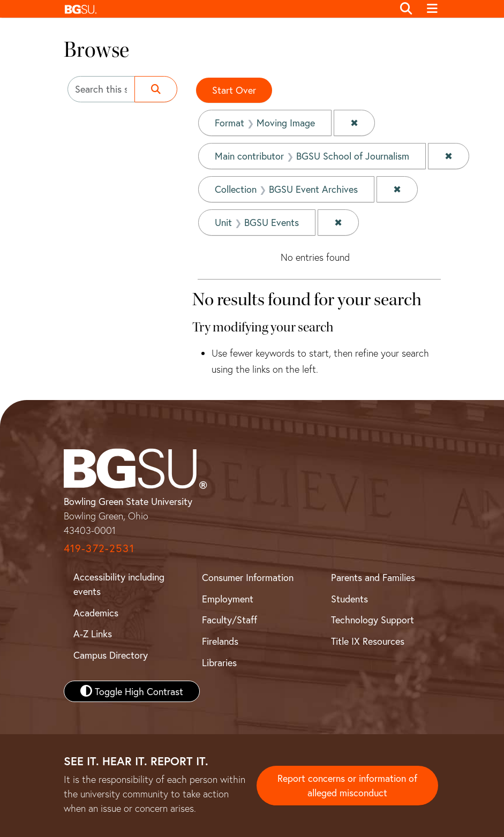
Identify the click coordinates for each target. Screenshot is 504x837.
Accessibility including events (119, 584)
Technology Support (373, 620)
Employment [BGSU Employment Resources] (228, 599)
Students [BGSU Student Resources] (349, 599)
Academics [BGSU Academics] (96, 613)
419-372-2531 (99, 548)
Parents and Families (373, 577)
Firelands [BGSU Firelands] (220, 641)
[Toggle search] (407, 9)
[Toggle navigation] (432, 9)
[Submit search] (156, 89)
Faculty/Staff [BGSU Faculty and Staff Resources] (230, 620)
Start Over (234, 90)
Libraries (219, 662)
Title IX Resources (368, 641)
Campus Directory (111, 655)
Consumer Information (248, 577)
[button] (226, 9)
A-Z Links (93, 634)
